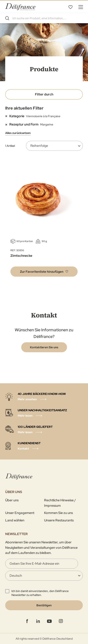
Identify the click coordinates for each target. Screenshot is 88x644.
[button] (44, 272)
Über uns (12, 500)
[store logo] (20, 7)
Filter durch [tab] (44, 94)
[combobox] (44, 18)
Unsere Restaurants (59, 520)
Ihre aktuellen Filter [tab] (24, 108)
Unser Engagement (20, 513)
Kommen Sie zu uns (58, 513)
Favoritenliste (70, 7)
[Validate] (44, 605)
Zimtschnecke (21, 256)
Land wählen (15, 520)
